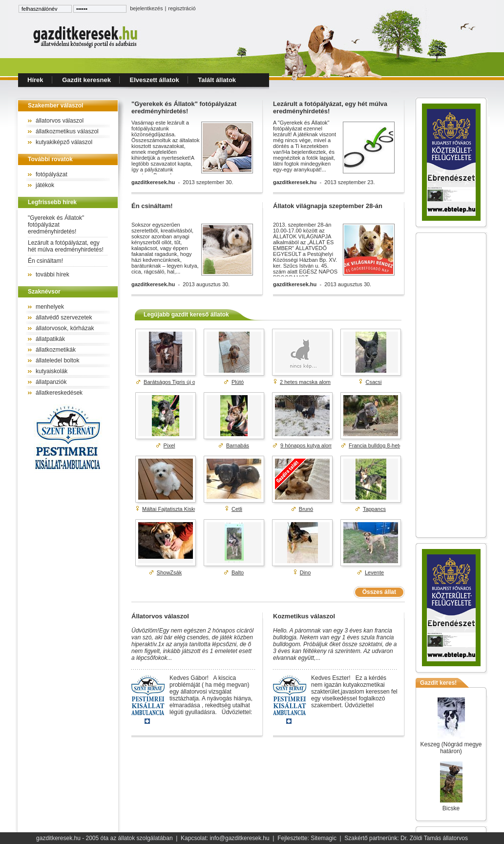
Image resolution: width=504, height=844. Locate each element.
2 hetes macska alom (305, 382)
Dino (305, 572)
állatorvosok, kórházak (65, 328)
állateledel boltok (57, 360)
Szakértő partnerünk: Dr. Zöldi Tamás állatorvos (406, 838)
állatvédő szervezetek (64, 317)
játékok (45, 185)
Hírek (35, 80)
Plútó (238, 382)
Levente (374, 572)
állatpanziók (51, 382)
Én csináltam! (45, 261)
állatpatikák (50, 339)
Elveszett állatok (155, 80)
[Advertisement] (451, 385)
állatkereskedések (59, 393)
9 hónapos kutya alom (307, 445)
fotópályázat (52, 174)
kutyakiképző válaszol (64, 142)
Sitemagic (324, 838)
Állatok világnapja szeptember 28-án (328, 206)
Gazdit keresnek (86, 80)
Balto (238, 572)
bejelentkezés (146, 8)
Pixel (169, 445)
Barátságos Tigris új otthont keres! (184, 382)
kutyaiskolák (52, 371)
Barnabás (238, 445)
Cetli (237, 509)
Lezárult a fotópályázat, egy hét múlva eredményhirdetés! (66, 246)
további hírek (52, 274)
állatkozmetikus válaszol (67, 131)
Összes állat (379, 592)
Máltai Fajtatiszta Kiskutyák (175, 509)
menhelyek (50, 307)
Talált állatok (217, 80)
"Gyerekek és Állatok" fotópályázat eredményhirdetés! (56, 225)
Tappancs (374, 509)
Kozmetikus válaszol (304, 616)
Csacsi (374, 382)
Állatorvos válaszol (160, 616)
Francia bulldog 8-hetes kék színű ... (392, 445)
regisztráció (182, 8)
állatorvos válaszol (60, 121)
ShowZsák (169, 572)
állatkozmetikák (56, 350)
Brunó (306, 509)
